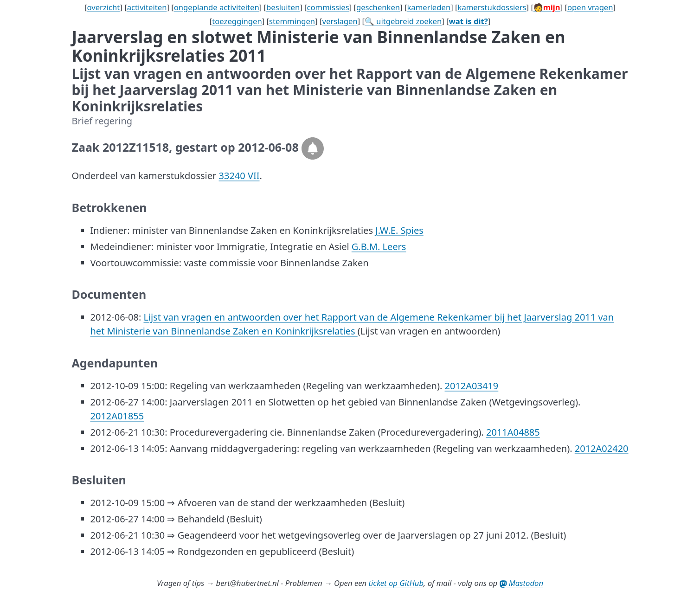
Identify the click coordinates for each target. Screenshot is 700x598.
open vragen (590, 7)
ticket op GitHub (396, 583)
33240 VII (239, 176)
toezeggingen (237, 21)
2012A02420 (602, 448)
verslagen (340, 21)
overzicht (103, 7)
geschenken (378, 7)
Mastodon (522, 583)
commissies (328, 7)
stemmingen (292, 21)
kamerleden (429, 7)
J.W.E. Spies (399, 230)
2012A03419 (472, 386)
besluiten (283, 7)
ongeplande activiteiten (217, 7)
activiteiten (147, 7)
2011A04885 (513, 432)
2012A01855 (117, 416)
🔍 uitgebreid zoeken (403, 21)
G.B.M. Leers (379, 247)
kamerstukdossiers (492, 7)
